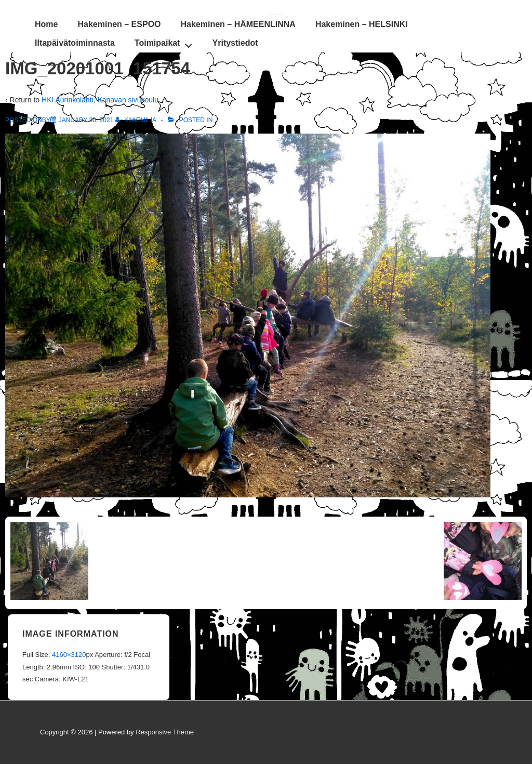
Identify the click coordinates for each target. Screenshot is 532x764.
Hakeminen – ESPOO (119, 24)
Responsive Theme (165, 732)
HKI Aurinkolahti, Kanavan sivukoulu (100, 100)
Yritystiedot (235, 43)
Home (46, 24)
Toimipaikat (166, 43)
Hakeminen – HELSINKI (362, 24)
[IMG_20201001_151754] (86, 120)
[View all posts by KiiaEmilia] (137, 120)
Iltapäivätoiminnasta (75, 43)
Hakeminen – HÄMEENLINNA (238, 24)
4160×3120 (69, 655)
